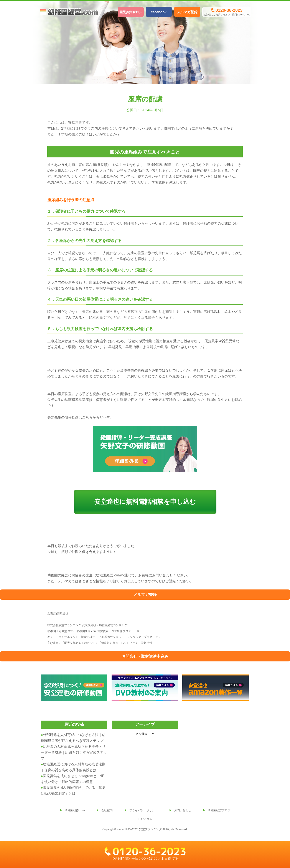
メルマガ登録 (187, 12)
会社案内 (107, 810)
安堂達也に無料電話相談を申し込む (145, 502)
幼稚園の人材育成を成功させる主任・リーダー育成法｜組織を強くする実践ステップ (74, 752)
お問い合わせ (183, 810)
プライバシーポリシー (143, 810)
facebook (159, 12)
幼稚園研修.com (75, 810)
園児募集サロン (131, 12)
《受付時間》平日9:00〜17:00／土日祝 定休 (145, 854)
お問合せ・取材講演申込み (145, 656)
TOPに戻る (145, 819)
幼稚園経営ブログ (219, 810)
